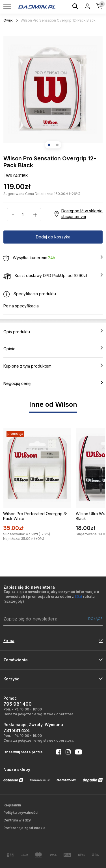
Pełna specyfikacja (21, 306)
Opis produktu (53, 332)
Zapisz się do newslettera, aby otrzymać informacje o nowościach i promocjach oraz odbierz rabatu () (51, 597)
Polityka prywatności (21, 813)
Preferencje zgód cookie (24, 828)
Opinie (53, 349)
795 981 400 (18, 704)
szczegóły (14, 601)
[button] (49, 145)
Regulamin (12, 805)
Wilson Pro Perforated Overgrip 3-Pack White (35, 516)
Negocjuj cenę (53, 383)
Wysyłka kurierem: (53, 258)
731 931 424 (17, 730)
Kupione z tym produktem (53, 366)
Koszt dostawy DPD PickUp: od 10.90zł (53, 276)
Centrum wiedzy (17, 820)
